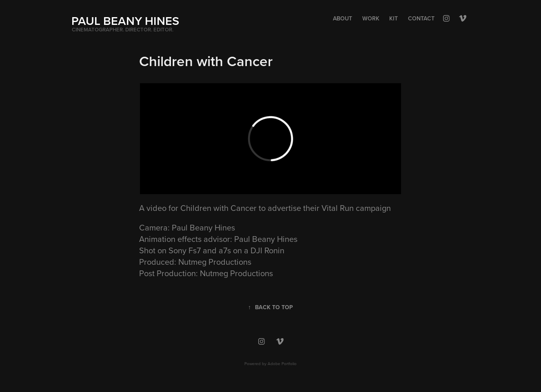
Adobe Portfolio (282, 363)
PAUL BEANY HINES (125, 21)
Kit (394, 18)
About (343, 18)
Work (371, 18)
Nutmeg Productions (215, 262)
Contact (421, 18)
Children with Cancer (218, 208)
